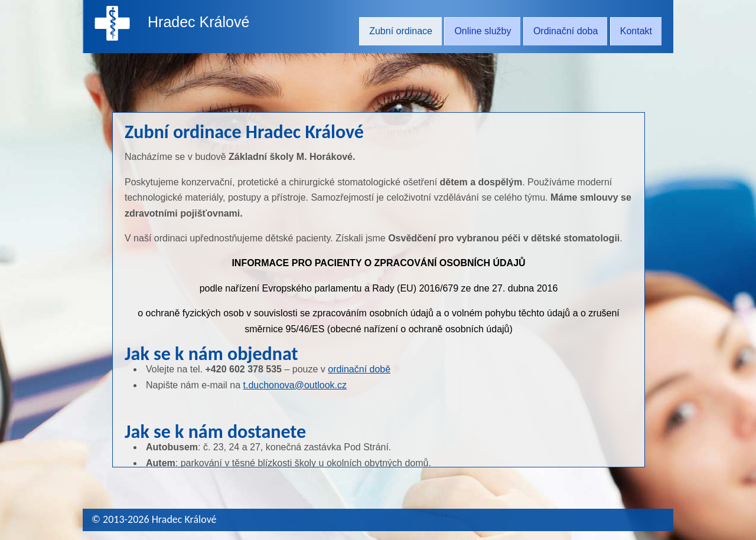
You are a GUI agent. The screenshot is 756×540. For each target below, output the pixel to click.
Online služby (483, 31)
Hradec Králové (198, 22)
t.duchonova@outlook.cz (295, 385)
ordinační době (359, 369)
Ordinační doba (566, 31)
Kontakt (636, 31)
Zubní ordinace (401, 31)
